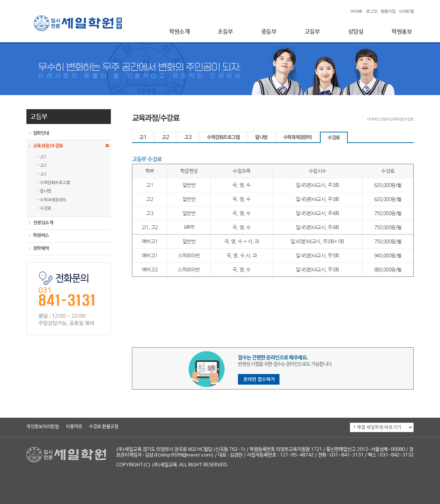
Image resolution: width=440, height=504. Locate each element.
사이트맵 (406, 12)
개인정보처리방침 (43, 427)
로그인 (372, 12)
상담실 (356, 32)
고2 (165, 138)
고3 (188, 138)
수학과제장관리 (298, 138)
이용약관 (74, 427)
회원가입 (388, 12)
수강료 (334, 138)
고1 (143, 138)
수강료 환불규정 (104, 427)
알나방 (261, 138)
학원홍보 (402, 32)
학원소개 (179, 32)
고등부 (312, 32)
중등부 (269, 32)
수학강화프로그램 (223, 138)
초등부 (225, 32)
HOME (357, 12)
